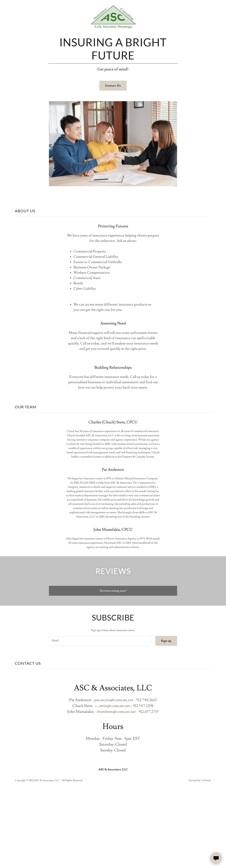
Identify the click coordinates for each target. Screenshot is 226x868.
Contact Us (113, 86)
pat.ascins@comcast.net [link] (114, 700)
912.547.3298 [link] (143, 706)
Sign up (166, 641)
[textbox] (100, 641)
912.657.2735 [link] (149, 712)
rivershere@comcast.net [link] (116, 712)
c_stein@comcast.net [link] (113, 706)
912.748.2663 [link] (146, 700)
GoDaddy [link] (206, 780)
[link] (113, 6)
